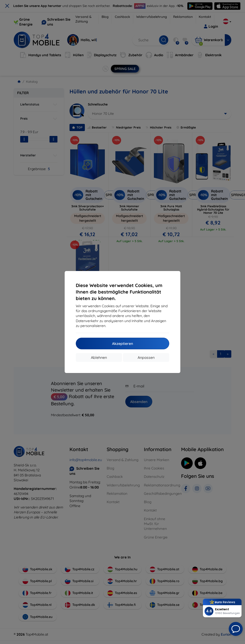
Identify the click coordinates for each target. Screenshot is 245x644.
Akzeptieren (122, 343)
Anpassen (146, 357)
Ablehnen (99, 357)
